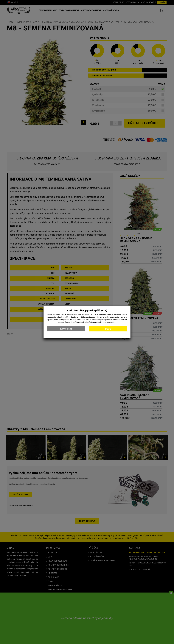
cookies (61, 322)
